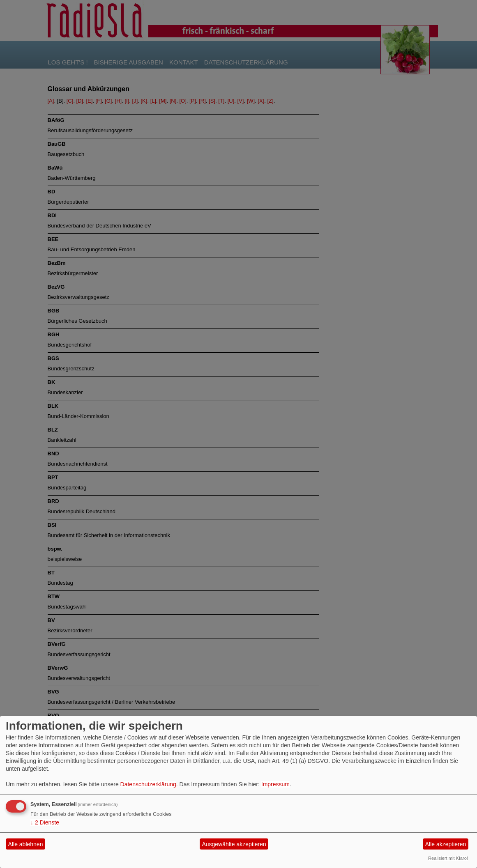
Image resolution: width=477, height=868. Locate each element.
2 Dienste (45, 822)
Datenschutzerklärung (148, 784)
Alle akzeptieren (446, 844)
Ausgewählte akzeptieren (234, 844)
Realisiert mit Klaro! (448, 858)
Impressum (275, 784)
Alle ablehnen (26, 844)
